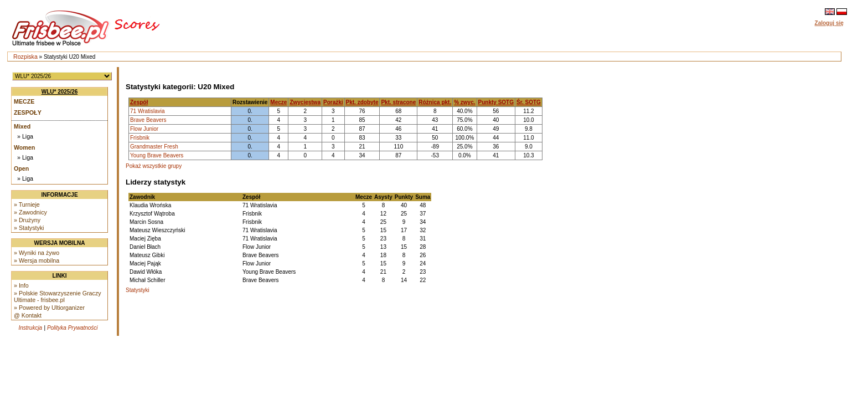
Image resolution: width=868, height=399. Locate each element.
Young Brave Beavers (157, 155)
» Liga (25, 136)
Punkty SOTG (496, 102)
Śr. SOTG (529, 102)
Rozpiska (25, 57)
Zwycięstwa (305, 102)
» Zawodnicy (30, 212)
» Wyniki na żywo (37, 253)
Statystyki (138, 290)
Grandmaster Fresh (154, 147)
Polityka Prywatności (73, 328)
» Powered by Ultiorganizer (49, 308)
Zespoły (28, 112)
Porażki (333, 102)
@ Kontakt (28, 315)
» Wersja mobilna (37, 260)
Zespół (139, 102)
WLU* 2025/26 (60, 92)
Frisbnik (140, 138)
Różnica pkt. (435, 102)
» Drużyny (27, 220)
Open (21, 168)
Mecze (24, 101)
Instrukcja (30, 328)
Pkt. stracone (398, 102)
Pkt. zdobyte (362, 102)
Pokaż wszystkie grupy (154, 166)
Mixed (22, 126)
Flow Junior (144, 129)
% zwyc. (464, 102)
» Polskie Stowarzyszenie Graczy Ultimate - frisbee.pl (58, 296)
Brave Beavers (148, 120)
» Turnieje (27, 204)
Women (24, 147)
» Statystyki (29, 228)
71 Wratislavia (148, 111)
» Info (21, 285)
